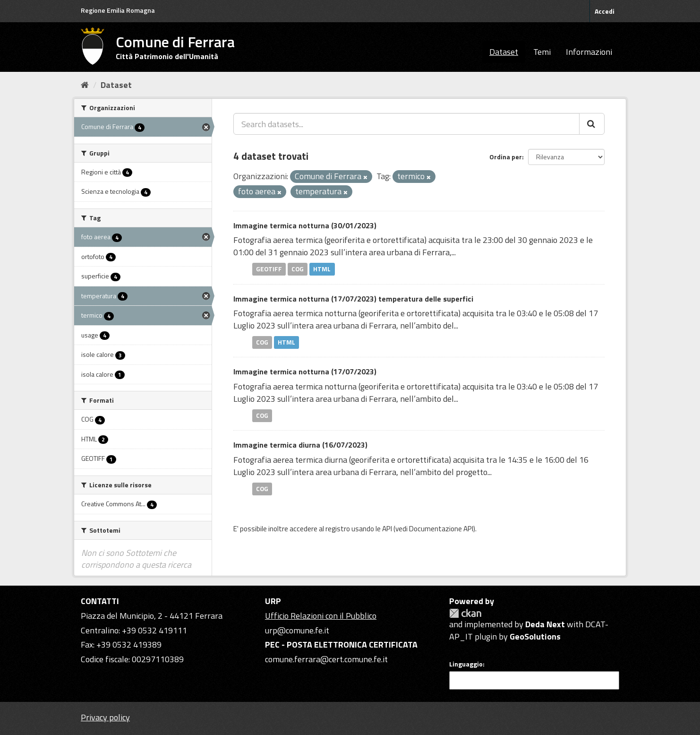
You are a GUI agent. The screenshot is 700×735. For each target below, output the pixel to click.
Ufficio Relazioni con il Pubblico (321, 616)
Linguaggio (466, 664)
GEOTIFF (269, 269)
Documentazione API (441, 529)
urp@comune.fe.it (297, 630)
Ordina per (506, 157)
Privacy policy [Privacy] (105, 717)
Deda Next (545, 624)
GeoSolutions (535, 636)
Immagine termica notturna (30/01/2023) (305, 225)
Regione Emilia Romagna (118, 10)
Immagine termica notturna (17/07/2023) (305, 372)
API (387, 529)
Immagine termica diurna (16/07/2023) (300, 445)
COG (298, 269)
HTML (322, 269)
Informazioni (589, 52)
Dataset (504, 52)
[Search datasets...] (406, 124)
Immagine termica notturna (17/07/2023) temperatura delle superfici (353, 299)
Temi (542, 52)
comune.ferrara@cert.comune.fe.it (326, 659)
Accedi (605, 11)
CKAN (465, 613)
